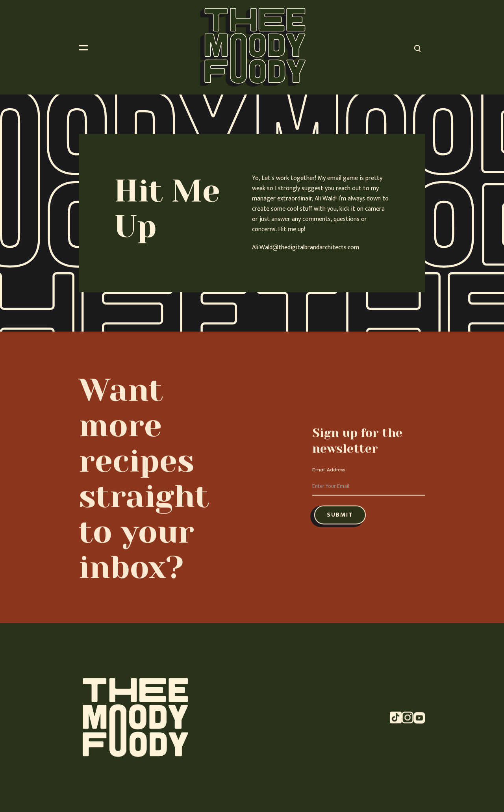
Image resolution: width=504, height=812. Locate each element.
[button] (87, 47)
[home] (253, 47)
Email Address (329, 477)
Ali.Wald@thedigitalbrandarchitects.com (306, 248)
